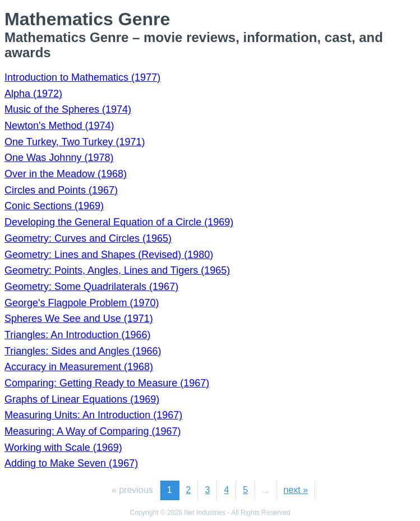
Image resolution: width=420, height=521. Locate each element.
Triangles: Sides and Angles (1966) (83, 351)
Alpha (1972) (33, 94)
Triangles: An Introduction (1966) (77, 335)
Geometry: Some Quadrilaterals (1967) (91, 287)
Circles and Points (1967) (61, 190)
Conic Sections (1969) (54, 206)
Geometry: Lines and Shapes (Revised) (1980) (109, 255)
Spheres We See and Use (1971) (79, 319)
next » (296, 490)
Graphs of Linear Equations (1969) (82, 399)
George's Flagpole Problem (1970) (82, 303)
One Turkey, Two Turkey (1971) (75, 142)
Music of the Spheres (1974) (68, 109)
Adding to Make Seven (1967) (71, 463)
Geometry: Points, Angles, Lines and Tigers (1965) (117, 270)
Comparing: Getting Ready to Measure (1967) (107, 383)
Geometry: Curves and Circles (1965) (88, 238)
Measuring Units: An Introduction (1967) (93, 415)
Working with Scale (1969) (63, 448)
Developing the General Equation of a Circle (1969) (119, 222)
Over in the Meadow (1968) (66, 174)
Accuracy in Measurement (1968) (79, 367)
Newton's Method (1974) (59, 126)
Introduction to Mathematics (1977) (82, 77)
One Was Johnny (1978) (59, 158)
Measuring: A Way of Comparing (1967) (93, 431)
